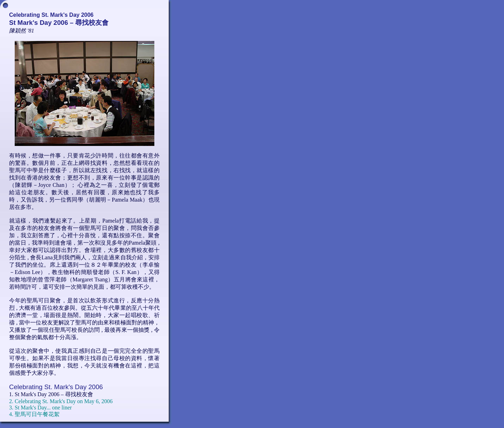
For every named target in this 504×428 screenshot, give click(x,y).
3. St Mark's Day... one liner (40, 408)
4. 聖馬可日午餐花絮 (34, 414)
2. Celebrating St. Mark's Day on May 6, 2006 (61, 401)
